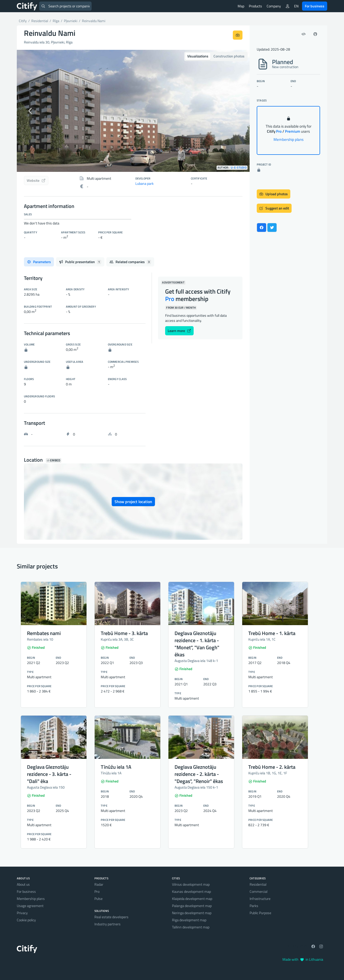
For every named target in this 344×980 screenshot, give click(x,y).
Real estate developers (111, 917)
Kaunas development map (191, 891)
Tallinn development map (191, 927)
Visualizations (198, 56)
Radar (99, 884)
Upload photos (274, 194)
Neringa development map (192, 913)
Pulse (98, 899)
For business (315, 6)
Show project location (133, 502)
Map (241, 6)
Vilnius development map (191, 884)
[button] (34, 111)
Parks (254, 906)
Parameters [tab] (39, 262)
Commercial (259, 891)
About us (23, 884)
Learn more (179, 331)
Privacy (22, 913)
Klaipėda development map (192, 899)
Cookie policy (26, 920)
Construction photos (229, 56)
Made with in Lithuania (303, 959)
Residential (258, 884)
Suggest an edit (274, 208)
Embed (54, 460)
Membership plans (289, 139)
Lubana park (145, 183)
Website (36, 180)
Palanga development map (192, 906)
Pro (97, 891)
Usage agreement (30, 906)
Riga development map (189, 920)
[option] (133, 111)
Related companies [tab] (130, 262)
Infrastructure (260, 899)
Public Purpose (260, 913)
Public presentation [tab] (80, 262)
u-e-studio (239, 168)
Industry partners (108, 924)
